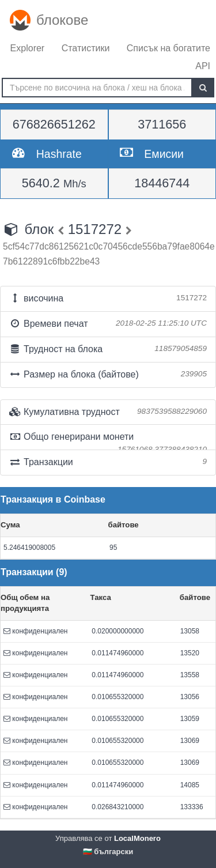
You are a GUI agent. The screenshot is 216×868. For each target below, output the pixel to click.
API (203, 66)
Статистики (86, 48)
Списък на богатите (168, 48)
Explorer (28, 48)
